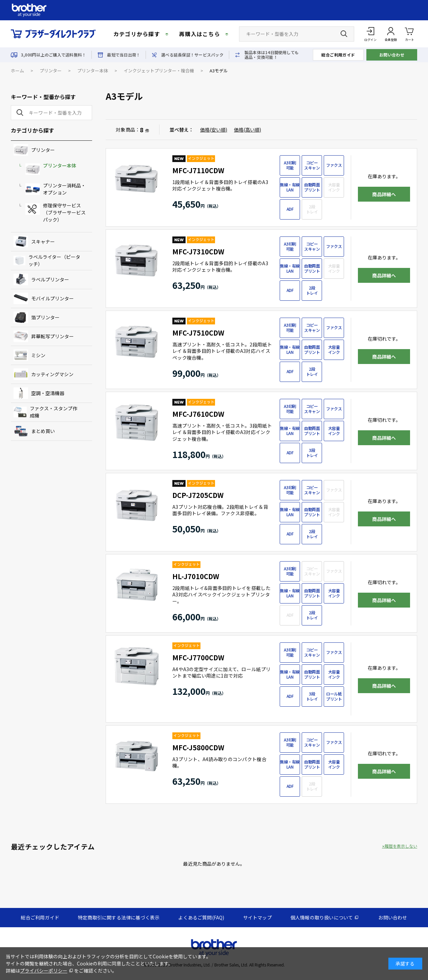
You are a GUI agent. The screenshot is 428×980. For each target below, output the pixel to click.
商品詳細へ (384, 194)
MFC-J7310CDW (198, 252)
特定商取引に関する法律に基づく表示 (119, 917)
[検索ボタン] (344, 34)
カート (410, 34)
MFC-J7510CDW (198, 333)
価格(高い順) (248, 130)
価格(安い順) (214, 130)
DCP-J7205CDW (198, 495)
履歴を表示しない (401, 846)
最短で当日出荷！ (124, 55)
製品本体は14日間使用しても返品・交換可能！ (272, 55)
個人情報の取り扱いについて (322, 917)
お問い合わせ (392, 55)
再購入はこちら (200, 34)
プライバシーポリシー (44, 971)
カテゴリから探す (137, 34)
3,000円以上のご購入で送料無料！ (53, 55)
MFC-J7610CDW (198, 414)
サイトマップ (258, 917)
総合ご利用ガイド (338, 55)
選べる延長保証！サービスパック (192, 55)
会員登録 (391, 40)
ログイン (370, 40)
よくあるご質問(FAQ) (201, 917)
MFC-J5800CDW (198, 747)
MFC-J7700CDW (198, 657)
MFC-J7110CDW (198, 170)
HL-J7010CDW (196, 576)
